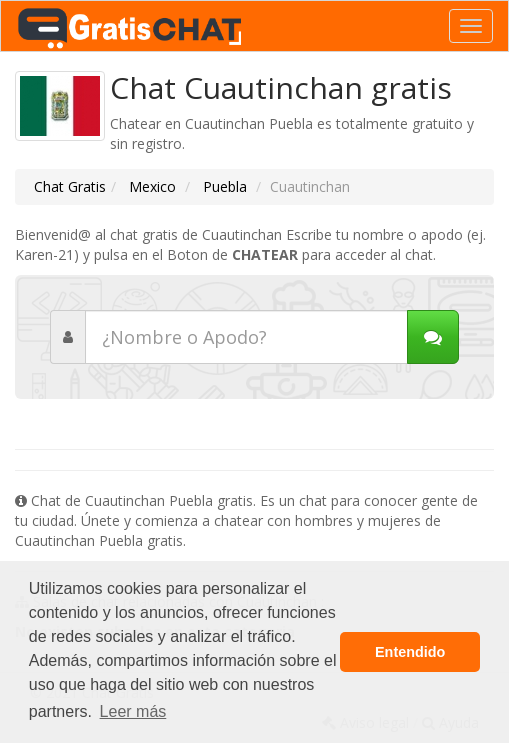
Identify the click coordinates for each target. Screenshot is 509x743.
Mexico (150, 186)
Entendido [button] (410, 652)
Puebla (223, 186)
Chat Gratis (70, 186)
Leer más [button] (133, 711)
